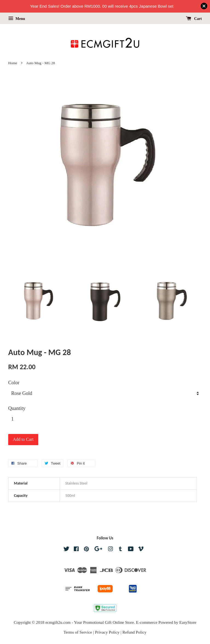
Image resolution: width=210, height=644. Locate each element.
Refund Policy (135, 632)
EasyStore (188, 622)
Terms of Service (78, 632)
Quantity (17, 408)
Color (14, 383)
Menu (17, 19)
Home (13, 63)
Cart (194, 19)
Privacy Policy (107, 632)
